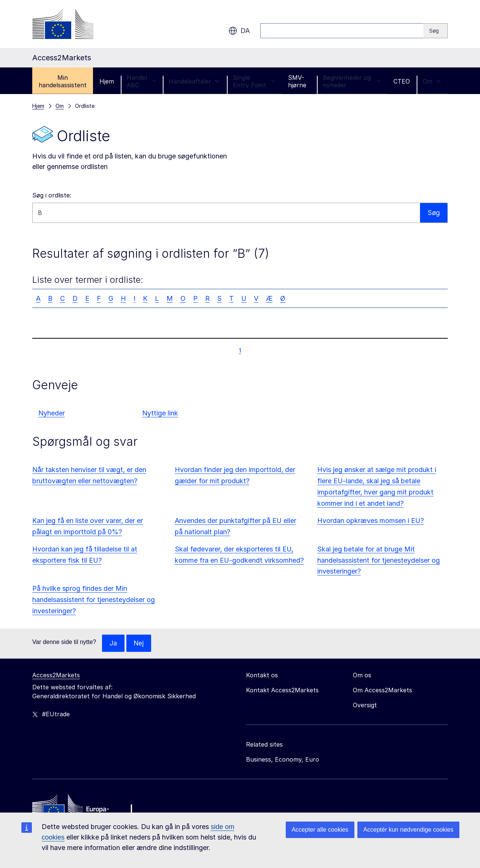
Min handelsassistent (63, 81)
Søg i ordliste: (52, 195)
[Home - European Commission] (87, 809)
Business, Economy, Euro (283, 760)
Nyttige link (160, 413)
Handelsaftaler (194, 81)
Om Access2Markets (382, 690)
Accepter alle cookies (320, 830)
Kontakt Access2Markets (282, 690)
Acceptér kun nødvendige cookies (408, 830)
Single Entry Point (254, 81)
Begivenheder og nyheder (352, 81)
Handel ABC (141, 81)
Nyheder (52, 413)
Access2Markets (56, 675)
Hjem (107, 81)
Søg (433, 213)
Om (432, 81)
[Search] (436, 31)
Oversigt (365, 705)
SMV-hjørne (297, 81)
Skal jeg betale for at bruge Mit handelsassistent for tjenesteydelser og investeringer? (379, 560)
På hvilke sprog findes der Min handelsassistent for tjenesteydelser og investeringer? (94, 600)
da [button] (239, 31)
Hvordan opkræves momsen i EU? (370, 521)
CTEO (402, 81)
